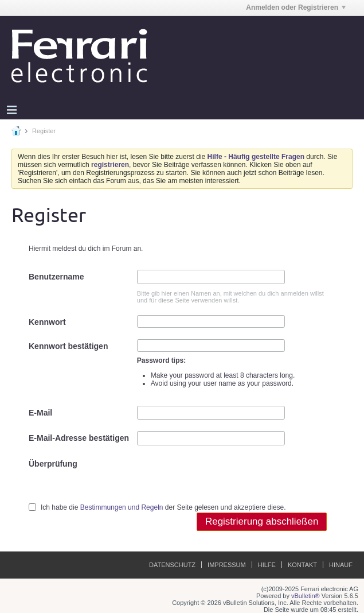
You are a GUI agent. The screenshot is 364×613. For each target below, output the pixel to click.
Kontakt (302, 565)
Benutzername (56, 277)
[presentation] (224, 479)
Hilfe (267, 565)
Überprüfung (53, 464)
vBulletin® (306, 596)
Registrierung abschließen (262, 521)
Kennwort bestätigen (68, 346)
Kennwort (47, 322)
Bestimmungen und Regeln (122, 507)
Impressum (227, 565)
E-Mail (40, 413)
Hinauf (341, 565)
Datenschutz (172, 565)
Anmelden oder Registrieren (296, 7)
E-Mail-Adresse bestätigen (79, 438)
